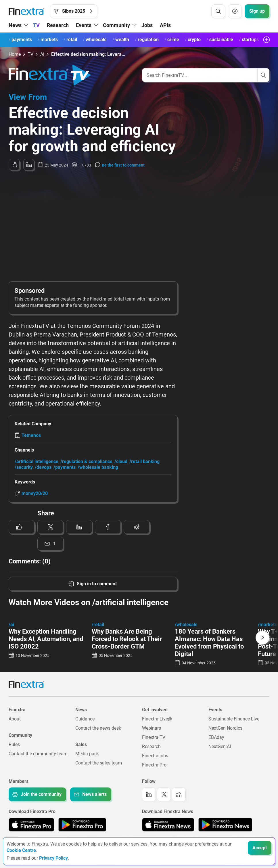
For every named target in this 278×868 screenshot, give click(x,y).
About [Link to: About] (15, 719)
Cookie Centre (21, 850)
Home (15, 54)
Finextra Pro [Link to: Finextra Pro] (154, 765)
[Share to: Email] (50, 544)
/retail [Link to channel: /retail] (98, 625)
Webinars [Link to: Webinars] (152, 728)
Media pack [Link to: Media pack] (87, 754)
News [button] (15, 25)
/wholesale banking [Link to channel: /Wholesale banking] (98, 467)
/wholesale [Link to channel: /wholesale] (186, 625)
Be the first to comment (123, 165)
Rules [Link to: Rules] (14, 744)
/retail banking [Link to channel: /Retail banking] (144, 461)
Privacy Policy (53, 858)
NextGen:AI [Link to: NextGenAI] (220, 746)
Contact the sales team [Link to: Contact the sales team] (99, 763)
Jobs (147, 25)
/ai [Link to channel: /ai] (11, 625)
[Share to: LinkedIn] (29, 165)
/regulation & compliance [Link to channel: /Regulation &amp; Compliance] (86, 461)
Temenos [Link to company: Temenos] (31, 435)
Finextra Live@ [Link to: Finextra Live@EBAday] (157, 719)
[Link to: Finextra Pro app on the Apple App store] (31, 825)
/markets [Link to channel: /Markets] (267, 625)
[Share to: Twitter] (50, 527)
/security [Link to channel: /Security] (24, 467)
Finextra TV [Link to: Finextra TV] (154, 737)
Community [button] (116, 25)
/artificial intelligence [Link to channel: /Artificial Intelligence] (37, 461)
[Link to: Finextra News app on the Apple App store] (168, 825)
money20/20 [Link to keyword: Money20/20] (35, 493)
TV (36, 25)
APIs (165, 25)
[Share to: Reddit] (137, 527)
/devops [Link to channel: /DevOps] (43, 467)
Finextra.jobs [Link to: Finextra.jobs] (155, 756)
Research (58, 25)
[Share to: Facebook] (108, 527)
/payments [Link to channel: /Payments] (65, 467)
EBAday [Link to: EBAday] (216, 737)
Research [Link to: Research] (151, 746)
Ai (42, 54)
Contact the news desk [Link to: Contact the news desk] (98, 728)
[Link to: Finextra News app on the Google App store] (225, 825)
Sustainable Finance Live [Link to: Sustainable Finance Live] (234, 719)
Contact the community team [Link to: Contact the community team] (38, 754)
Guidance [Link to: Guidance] (85, 719)
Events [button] (84, 25)
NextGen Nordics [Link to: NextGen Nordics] (225, 728)
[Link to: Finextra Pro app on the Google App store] (82, 825)
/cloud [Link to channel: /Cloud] (121, 461)
